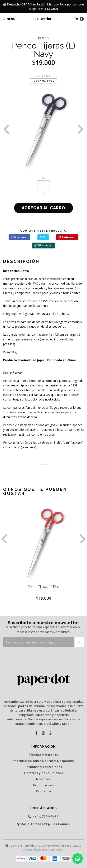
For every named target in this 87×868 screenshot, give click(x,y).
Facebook (19, 237)
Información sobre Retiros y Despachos (44, 761)
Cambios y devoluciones (43, 773)
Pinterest (67, 237)
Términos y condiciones (44, 767)
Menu (9, 19)
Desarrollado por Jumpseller (43, 850)
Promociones (44, 785)
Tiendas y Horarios (43, 755)
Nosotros (43, 779)
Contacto (43, 791)
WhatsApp (43, 245)
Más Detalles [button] (44, 81)
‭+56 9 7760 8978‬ (43, 816)
